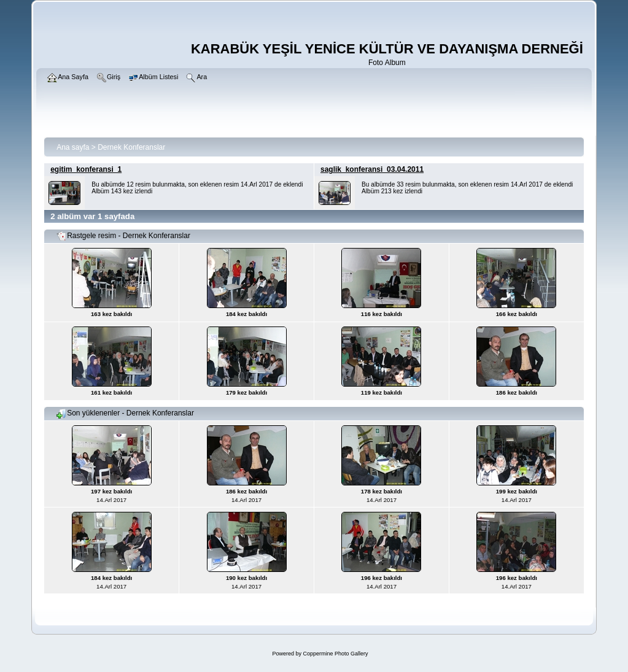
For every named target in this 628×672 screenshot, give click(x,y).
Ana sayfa (73, 147)
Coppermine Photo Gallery (335, 654)
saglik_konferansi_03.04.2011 (372, 169)
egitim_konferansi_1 (86, 169)
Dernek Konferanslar (131, 147)
